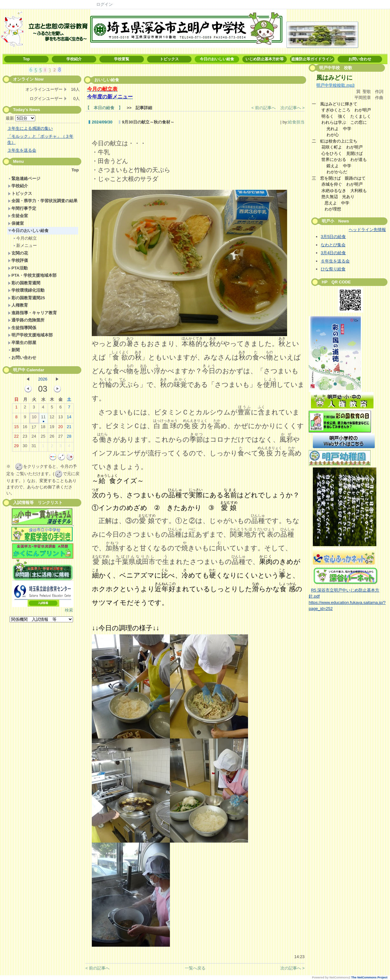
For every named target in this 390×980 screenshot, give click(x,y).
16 (25, 428)
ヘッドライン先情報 (367, 230)
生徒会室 (18, 216)
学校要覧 (122, 59)
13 (60, 418)
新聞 (14, 350)
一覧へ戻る (195, 968)
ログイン (104, 4)
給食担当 (296, 122)
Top (26, 59)
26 (52, 438)
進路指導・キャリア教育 (32, 313)
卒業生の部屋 (22, 343)
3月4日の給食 (333, 253)
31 (34, 447)
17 (34, 428)
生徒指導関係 (22, 328)
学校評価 (18, 260)
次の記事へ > (292, 108)
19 (52, 428)
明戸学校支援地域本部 (30, 335)
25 (43, 438)
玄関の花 (18, 253)
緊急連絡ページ (24, 179)
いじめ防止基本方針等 (265, 59)
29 (16, 447)
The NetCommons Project (369, 977)
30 (25, 447)
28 (69, 438)
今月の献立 (25, 238)
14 (69, 418)
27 (60, 438)
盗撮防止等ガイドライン (312, 59)
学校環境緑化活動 (26, 290)
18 (43, 428)
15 (16, 428)
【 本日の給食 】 (104, 108)
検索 (69, 610)
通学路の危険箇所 (26, 320)
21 (69, 428)
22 (16, 438)
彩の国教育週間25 (26, 298)
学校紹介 (74, 59)
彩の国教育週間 (24, 283)
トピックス (169, 59)
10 (34, 418)
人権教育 (18, 305)
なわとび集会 (333, 245)
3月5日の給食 (333, 237)
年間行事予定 (22, 208)
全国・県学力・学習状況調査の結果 (43, 201)
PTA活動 (18, 268)
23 (25, 438)
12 (52, 418)
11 (43, 418)
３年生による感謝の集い (30, 128)
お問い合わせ (360, 59)
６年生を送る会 (335, 261)
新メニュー (25, 245)
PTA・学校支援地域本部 (32, 275)
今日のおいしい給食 (217, 59)
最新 (20, 118)
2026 (43, 379)
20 (60, 428)
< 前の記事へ (264, 108)
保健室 (16, 223)
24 (34, 438)
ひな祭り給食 (333, 269)
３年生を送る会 (22, 150)
